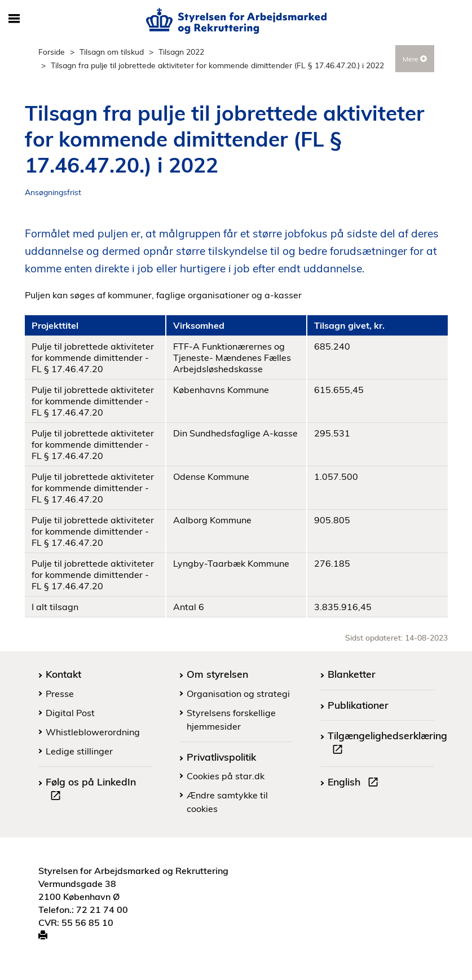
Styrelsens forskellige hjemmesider (231, 719)
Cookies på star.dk (226, 776)
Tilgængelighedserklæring (387, 744)
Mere (415, 59)
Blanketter (352, 674)
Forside (52, 52)
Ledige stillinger (79, 751)
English (355, 783)
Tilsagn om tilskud (112, 52)
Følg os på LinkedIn (91, 790)
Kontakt (63, 674)
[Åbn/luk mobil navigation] (14, 19)
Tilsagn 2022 (181, 52)
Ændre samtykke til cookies (227, 802)
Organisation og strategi (238, 694)
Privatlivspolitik (221, 757)
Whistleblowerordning (93, 732)
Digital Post (70, 713)
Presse (60, 694)
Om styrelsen (217, 674)
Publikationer (358, 705)
